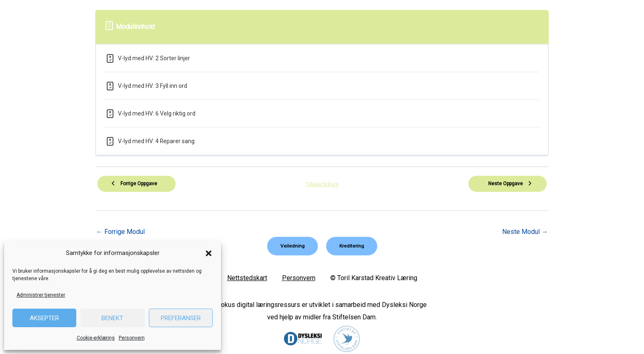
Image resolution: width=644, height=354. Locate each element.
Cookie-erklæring (96, 338)
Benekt (112, 318)
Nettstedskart (247, 277)
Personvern (132, 338)
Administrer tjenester (41, 295)
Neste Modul (525, 232)
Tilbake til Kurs (322, 184)
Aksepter (44, 318)
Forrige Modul (120, 232)
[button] (209, 253)
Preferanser (181, 318)
